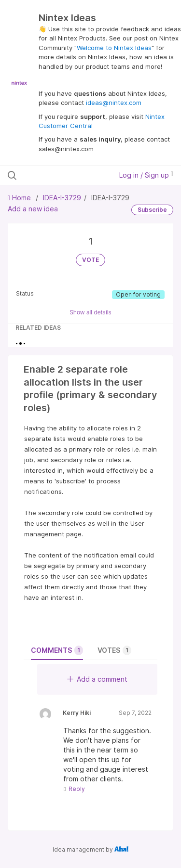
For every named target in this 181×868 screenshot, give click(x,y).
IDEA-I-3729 (62, 198)
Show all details (90, 312)
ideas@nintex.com (114, 103)
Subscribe (152, 210)
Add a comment (97, 679)
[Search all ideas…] (57, 175)
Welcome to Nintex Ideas (114, 48)
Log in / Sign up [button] (146, 175)
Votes (114, 650)
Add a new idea (33, 209)
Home (20, 198)
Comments (57, 650)
